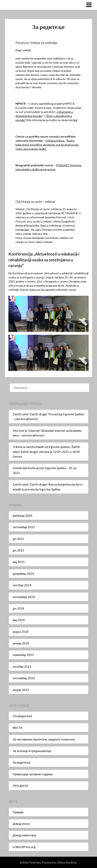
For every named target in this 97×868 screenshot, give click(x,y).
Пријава (18, 812)
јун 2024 (18, 608)
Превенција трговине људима (33, 774)
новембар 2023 (23, 655)
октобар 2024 (22, 585)
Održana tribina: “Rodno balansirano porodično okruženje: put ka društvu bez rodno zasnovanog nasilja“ (47, 145)
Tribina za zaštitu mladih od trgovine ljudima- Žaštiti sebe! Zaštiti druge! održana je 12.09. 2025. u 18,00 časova (46, 452)
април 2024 (21, 632)
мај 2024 (19, 620)
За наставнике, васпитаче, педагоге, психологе (44, 739)
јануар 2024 (21, 643)
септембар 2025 (24, 527)
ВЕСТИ (18, 728)
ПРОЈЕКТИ (20, 786)
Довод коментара (24, 835)
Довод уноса (21, 824)
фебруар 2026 (22, 515)
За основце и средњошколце (32, 751)
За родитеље (22, 762)
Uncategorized (22, 716)
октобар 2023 (22, 667)
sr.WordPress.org (24, 847)
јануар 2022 (21, 690)
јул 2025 (18, 539)
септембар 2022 (24, 678)
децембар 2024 (23, 574)
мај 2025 (19, 562)
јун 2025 (18, 550)
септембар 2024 (24, 597)
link (75, 120)
